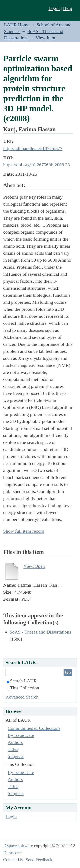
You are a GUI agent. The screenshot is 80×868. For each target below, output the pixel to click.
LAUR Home (17, 25)
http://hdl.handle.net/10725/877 (33, 148)
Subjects (16, 756)
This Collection (23, 688)
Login (54, 8)
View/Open (34, 566)
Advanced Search (22, 697)
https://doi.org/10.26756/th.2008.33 (37, 165)
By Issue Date (21, 735)
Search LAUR (22, 681)
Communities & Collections (34, 728)
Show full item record (24, 531)
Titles (13, 749)
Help (68, 8)
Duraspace (12, 853)
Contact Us (14, 860)
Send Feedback (39, 860)
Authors (15, 742)
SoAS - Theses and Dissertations (40, 632)
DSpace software (18, 846)
